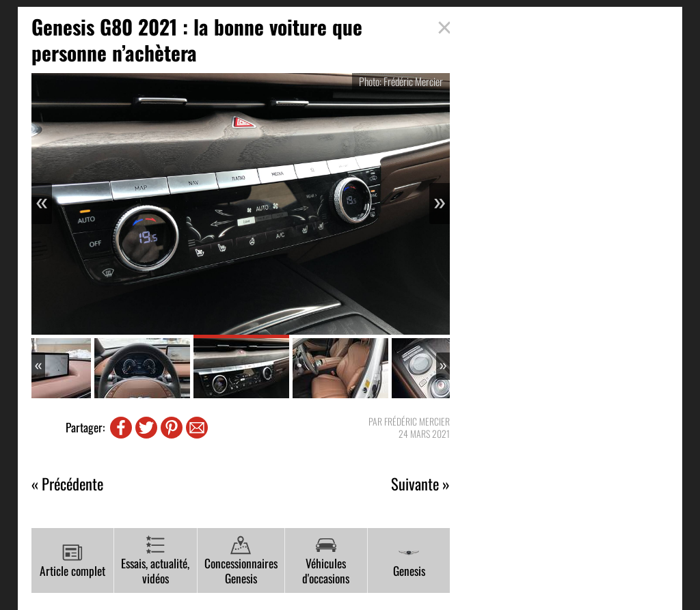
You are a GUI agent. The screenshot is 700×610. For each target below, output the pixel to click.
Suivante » (420, 484)
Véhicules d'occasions (326, 561)
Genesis (409, 561)
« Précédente (67, 484)
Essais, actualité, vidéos (155, 561)
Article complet (72, 561)
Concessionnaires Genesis (241, 561)
